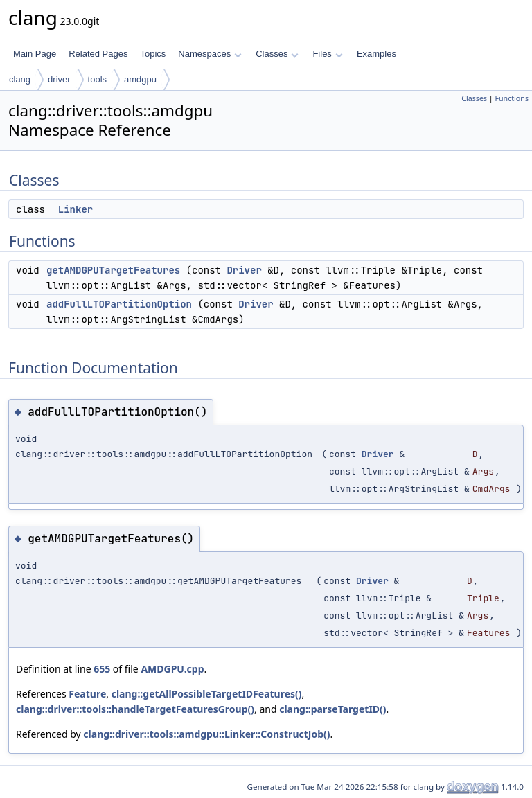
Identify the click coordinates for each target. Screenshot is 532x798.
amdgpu (140, 79)
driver (59, 79)
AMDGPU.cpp (172, 669)
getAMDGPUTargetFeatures (113, 270)
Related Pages (98, 54)
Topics (153, 54)
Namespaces (210, 54)
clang (20, 79)
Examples (376, 54)
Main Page (35, 54)
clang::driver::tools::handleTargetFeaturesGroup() (135, 709)
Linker (76, 209)
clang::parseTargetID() (332, 709)
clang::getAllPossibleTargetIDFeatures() (207, 694)
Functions (512, 98)
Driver (244, 270)
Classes (277, 54)
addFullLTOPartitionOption (119, 304)
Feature (87, 694)
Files (327, 54)
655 (102, 669)
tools (97, 79)
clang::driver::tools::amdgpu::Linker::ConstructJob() (206, 734)
